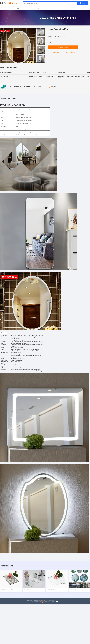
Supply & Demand (20, 8)
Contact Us (66, 8)
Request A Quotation (63, 47)
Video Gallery (58, 8)
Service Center (50, 8)
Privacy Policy (60, 600)
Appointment (71, 53)
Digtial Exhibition (30, 8)
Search (83, 3)
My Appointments (40, 8)
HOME (12, 8)
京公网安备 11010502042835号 (48, 602)
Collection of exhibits (55, 43)
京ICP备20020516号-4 (36, 602)
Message (55, 53)
